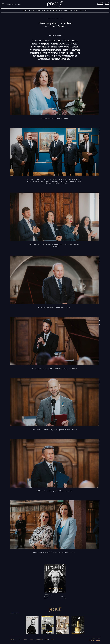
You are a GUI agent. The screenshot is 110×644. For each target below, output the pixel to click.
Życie (61, 11)
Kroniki (76, 11)
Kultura (32, 11)
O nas (20, 4)
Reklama (32, 640)
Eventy (52, 640)
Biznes (25, 11)
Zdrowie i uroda (52, 11)
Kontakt (47, 640)
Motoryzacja (41, 11)
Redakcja (26, 640)
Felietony (83, 11)
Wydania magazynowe (12, 4)
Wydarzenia (68, 11)
